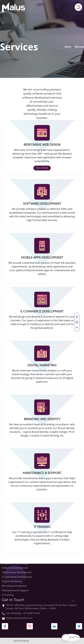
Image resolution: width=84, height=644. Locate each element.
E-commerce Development (17, 577)
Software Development (15, 568)
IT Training (8, 595)
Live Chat (71, 637)
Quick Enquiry (21, 641)
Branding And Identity (14, 586)
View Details (42, 168)
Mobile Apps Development (17, 573)
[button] (78, 7)
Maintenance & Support (15, 591)
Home (68, 47)
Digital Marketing (12, 582)
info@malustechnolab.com (19, 618)
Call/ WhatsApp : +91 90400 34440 (23, 613)
